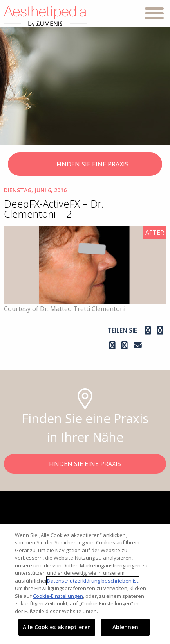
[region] (85, 584)
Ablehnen (125, 627)
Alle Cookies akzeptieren (57, 627)
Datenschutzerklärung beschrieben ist (93, 581)
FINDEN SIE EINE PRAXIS (85, 165)
